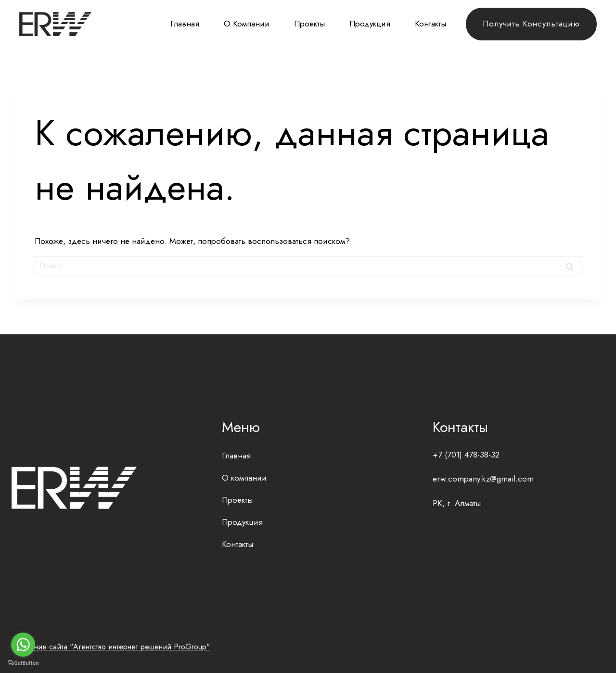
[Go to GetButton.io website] (23, 663)
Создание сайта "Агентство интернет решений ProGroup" (111, 647)
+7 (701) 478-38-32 (466, 455)
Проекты (309, 24)
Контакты (430, 24)
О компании (247, 24)
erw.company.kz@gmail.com (483, 479)
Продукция (370, 24)
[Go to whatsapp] (23, 645)
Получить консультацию (531, 24)
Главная (185, 24)
